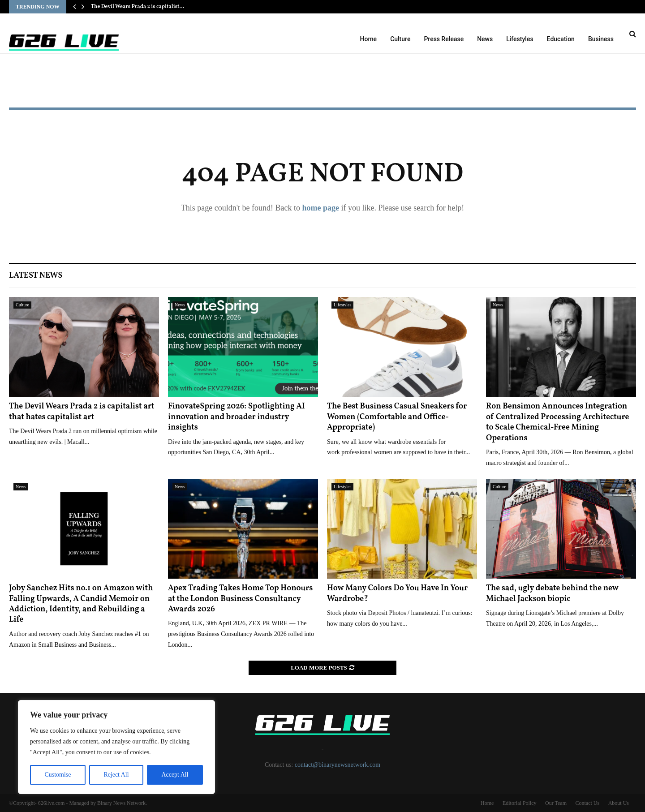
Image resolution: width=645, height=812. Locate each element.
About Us (619, 803)
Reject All (116, 775)
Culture (400, 39)
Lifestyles (520, 39)
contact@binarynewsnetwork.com (338, 765)
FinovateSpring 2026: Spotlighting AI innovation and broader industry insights (236, 417)
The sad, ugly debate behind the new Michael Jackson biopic (552, 593)
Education (561, 39)
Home (369, 39)
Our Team (556, 803)
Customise (58, 775)
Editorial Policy (520, 803)
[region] (116, 747)
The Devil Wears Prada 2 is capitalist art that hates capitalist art (82, 412)
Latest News (36, 276)
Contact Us (587, 803)
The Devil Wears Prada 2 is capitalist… (138, 7)
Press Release (444, 39)
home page (320, 208)
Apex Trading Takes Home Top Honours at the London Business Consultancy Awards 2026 (240, 599)
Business (601, 39)
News (485, 39)
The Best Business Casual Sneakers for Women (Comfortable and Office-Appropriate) (397, 417)
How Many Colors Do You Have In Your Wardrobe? (397, 593)
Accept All (175, 775)
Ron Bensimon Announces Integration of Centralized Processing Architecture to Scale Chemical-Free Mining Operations (558, 422)
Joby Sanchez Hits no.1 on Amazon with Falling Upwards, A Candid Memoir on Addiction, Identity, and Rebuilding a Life (81, 604)
